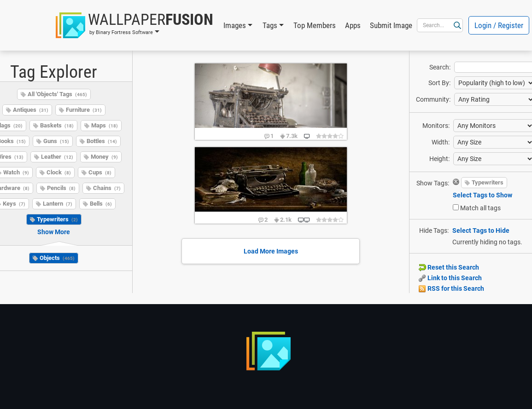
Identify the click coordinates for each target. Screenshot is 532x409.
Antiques (31, 110)
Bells (101, 204)
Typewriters (57, 219)
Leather (57, 157)
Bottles (102, 141)
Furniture (84, 110)
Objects (57, 258)
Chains (107, 188)
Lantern (58, 204)
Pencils (61, 188)
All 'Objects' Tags (57, 94)
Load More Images (271, 251)
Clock (59, 172)
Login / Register (499, 25)
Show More (54, 232)
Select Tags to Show (482, 195)
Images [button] (235, 25)
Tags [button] (270, 25)
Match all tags (480, 208)
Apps (353, 25)
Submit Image (391, 25)
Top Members (315, 25)
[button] (134, 25)
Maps (105, 125)
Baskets (57, 125)
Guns (56, 141)
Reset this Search (449, 267)
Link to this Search (450, 278)
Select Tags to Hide (481, 230)
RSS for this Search (451, 288)
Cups (100, 172)
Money (104, 157)
